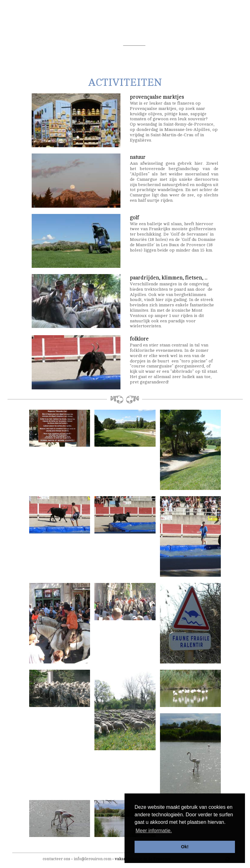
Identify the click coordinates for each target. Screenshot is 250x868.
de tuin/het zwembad (69, 44)
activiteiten (134, 44)
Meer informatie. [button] (154, 831)
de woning (32, 44)
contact (222, 44)
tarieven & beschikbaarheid (180, 44)
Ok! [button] (185, 847)
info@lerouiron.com (93, 859)
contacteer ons (56, 859)
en (223, 8)
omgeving (107, 44)
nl (211, 8)
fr (217, 8)
